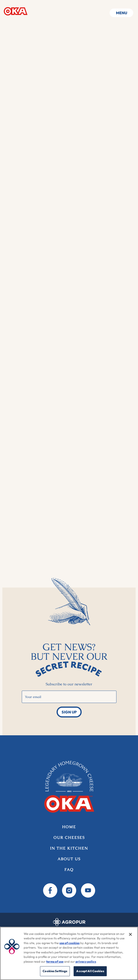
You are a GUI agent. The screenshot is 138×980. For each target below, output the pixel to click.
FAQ (69, 870)
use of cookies (69, 943)
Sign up (69, 712)
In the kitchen (69, 848)
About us (69, 859)
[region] (69, 953)
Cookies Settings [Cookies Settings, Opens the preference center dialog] (55, 971)
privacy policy (86, 961)
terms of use (55, 961)
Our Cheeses (69, 838)
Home (16, 11)
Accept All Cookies (90, 971)
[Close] (130, 934)
